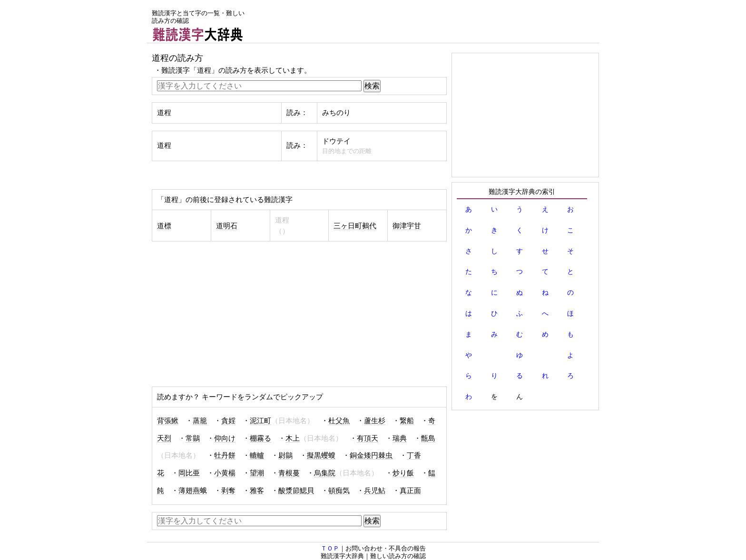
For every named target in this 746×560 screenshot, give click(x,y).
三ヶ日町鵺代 (355, 226)
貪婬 (228, 421)
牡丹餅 (225, 455)
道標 (164, 226)
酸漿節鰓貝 (296, 491)
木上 (293, 438)
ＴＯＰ (330, 548)
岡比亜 (189, 473)
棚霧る (260, 438)
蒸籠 (200, 421)
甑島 (428, 438)
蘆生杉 (375, 421)
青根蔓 (289, 473)
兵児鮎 (375, 491)
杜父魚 (339, 421)
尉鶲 (285, 455)
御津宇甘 (407, 226)
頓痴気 (339, 491)
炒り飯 (403, 473)
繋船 (407, 421)
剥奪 (228, 491)
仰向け (225, 438)
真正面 (410, 491)
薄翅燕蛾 (193, 491)
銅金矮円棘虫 (371, 455)
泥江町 (260, 421)
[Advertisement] (426, 21)
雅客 (257, 491)
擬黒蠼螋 (321, 455)
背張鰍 (168, 421)
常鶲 (193, 438)
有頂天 (368, 438)
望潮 (257, 473)
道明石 (227, 226)
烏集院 (325, 473)
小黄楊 (225, 473)
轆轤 (257, 455)
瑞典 (400, 438)
